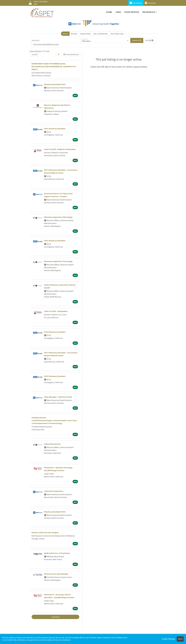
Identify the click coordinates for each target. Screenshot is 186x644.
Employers (150, 3)
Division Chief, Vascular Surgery (45, 532)
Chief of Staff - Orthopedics (56, 311)
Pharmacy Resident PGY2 (55, 512)
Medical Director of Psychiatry (57, 553)
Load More (55, 617)
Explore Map (85, 34)
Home (109, 12)
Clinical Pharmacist (52, 444)
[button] (149, 40)
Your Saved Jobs (117, 34)
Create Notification (71, 54)
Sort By (34, 54)
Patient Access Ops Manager (56, 574)
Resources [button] (149, 12)
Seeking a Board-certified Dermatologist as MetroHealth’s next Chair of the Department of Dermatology (54, 420)
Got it (180, 639)
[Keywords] (56, 40)
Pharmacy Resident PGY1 (55, 84)
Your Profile (132, 12)
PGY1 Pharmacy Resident (55, 129)
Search (65, 34)
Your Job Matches (101, 34)
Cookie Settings (168, 639)
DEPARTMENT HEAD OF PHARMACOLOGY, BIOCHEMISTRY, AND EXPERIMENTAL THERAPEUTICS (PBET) (54, 66)
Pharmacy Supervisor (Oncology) (58, 217)
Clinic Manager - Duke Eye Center (58, 397)
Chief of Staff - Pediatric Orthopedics (60, 149)
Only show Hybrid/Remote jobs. (46, 44)
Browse (74, 34)
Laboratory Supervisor (54, 491)
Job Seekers (136, 3)
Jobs (118, 12)
